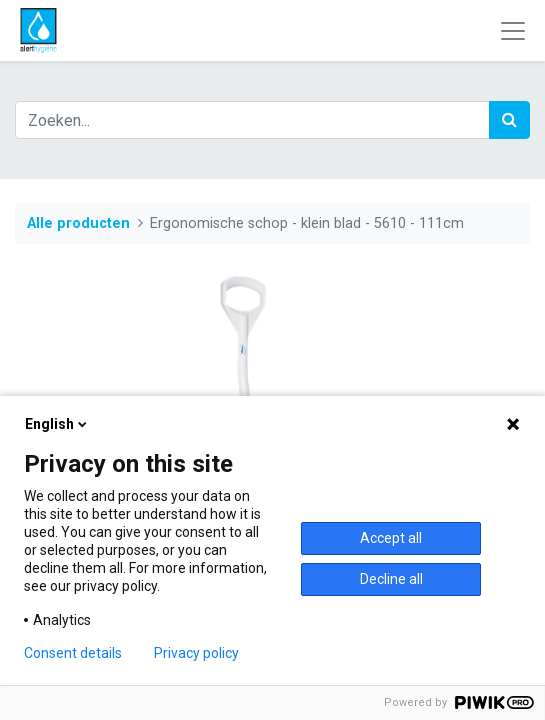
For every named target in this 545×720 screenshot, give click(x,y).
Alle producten (78, 223)
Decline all (391, 579)
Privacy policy (196, 653)
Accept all (391, 538)
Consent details (73, 653)
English (57, 424)
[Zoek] (509, 120)
